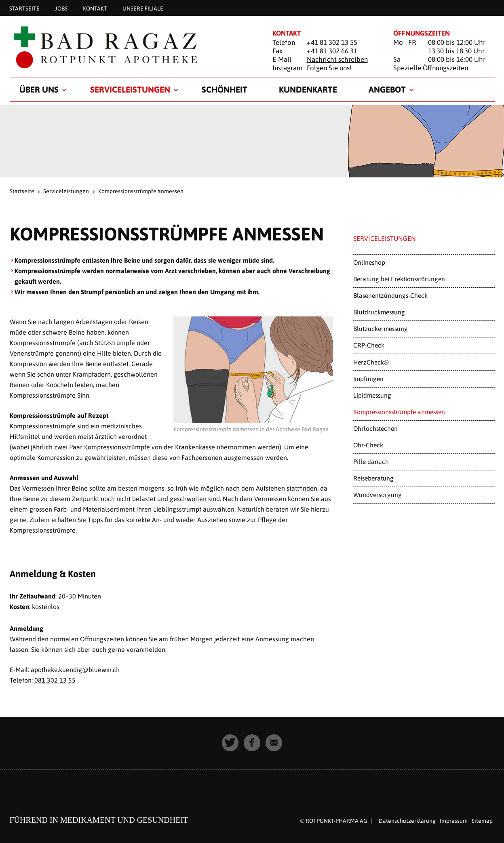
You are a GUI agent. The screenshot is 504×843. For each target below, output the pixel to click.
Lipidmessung (372, 395)
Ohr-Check (368, 445)
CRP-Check (369, 345)
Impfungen (368, 379)
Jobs (61, 8)
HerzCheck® (371, 362)
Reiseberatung (373, 478)
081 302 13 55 (55, 680)
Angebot (387, 89)
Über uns (39, 89)
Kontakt (95, 8)
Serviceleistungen (130, 89)
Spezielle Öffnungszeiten (431, 68)
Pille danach (371, 462)
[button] (230, 742)
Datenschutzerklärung (407, 820)
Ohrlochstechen (375, 428)
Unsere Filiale (143, 8)
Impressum (454, 820)
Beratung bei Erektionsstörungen (399, 279)
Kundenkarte (308, 89)
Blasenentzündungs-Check (390, 295)
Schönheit (225, 89)
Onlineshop (369, 262)
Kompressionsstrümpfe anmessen (399, 412)
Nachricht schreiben (337, 59)
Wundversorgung (377, 495)
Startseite (24, 8)
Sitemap (482, 820)
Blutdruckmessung (379, 312)
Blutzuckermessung (381, 329)
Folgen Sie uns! (329, 68)
